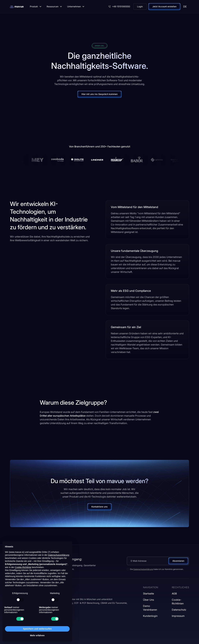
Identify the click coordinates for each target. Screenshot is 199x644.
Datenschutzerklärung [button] (59, 555)
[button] (36, 7)
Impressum (178, 616)
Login (140, 6)
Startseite (148, 594)
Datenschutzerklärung (143, 569)
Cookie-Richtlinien (178, 602)
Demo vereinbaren (150, 608)
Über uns (148, 600)
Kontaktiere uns (99, 507)
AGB (174, 594)
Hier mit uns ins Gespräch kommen (99, 94)
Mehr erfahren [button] (37, 635)
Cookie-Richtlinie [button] (23, 567)
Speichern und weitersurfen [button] (37, 629)
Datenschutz (179, 610)
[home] (17, 7)
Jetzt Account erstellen (164, 6)
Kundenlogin (150, 616)
